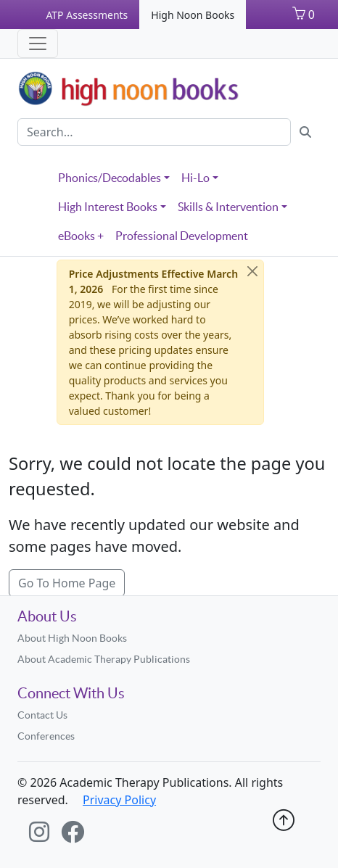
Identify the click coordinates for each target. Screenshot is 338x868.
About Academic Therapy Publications (104, 659)
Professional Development (182, 236)
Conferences (46, 736)
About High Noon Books (72, 638)
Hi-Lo (195, 178)
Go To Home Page (67, 583)
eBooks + (81, 236)
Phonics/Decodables (110, 178)
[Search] (154, 132)
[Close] (252, 271)
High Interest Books (108, 207)
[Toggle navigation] (38, 44)
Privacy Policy (119, 800)
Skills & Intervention (228, 207)
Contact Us (42, 715)
